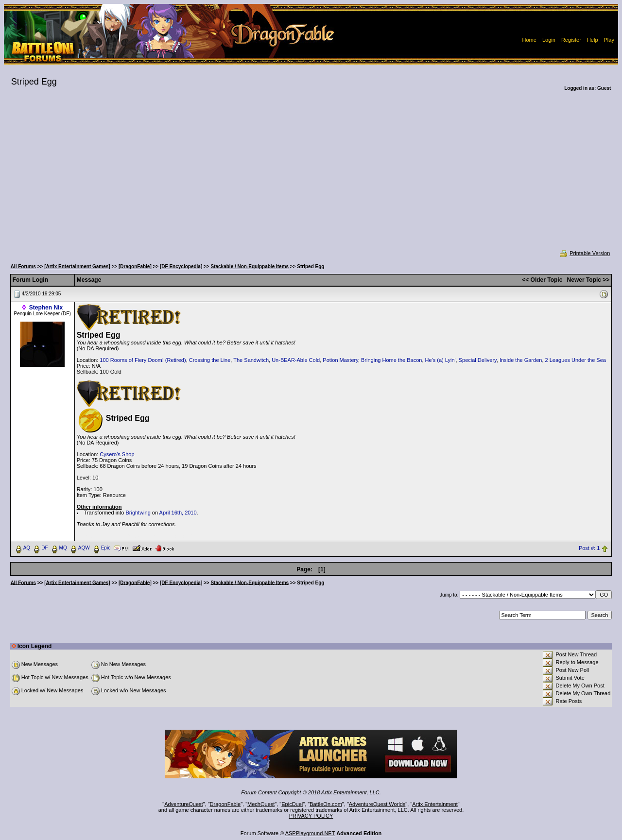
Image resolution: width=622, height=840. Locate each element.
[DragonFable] (135, 266)
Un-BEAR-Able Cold (296, 360)
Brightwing (138, 513)
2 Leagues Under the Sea (576, 360)
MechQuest (261, 804)
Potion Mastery (340, 360)
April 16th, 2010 (178, 513)
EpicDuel (292, 804)
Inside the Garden (521, 360)
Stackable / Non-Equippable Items (250, 266)
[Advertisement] (311, 177)
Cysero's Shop (117, 454)
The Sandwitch (251, 360)
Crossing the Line (210, 360)
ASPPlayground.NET (310, 833)
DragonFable (225, 804)
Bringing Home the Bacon (391, 360)
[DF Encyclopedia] (181, 266)
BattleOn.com (326, 804)
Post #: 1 (589, 548)
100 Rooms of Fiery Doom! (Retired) (143, 360)
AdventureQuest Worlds (377, 804)
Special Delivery (478, 360)
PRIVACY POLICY (311, 816)
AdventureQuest (184, 804)
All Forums (23, 266)
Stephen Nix (46, 308)
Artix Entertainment (435, 804)
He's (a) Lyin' (441, 360)
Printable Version (584, 253)
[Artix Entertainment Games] (77, 266)
